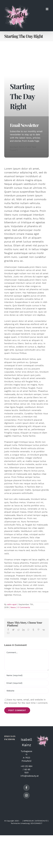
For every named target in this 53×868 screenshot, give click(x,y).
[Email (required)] (26, 683)
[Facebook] (26, 788)
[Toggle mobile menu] (47, 9)
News (13, 607)
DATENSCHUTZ (41, 821)
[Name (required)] (26, 675)
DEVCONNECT (36, 823)
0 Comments (24, 607)
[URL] (26, 691)
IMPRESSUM (28, 821)
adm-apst (12, 604)
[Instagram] (26, 795)
